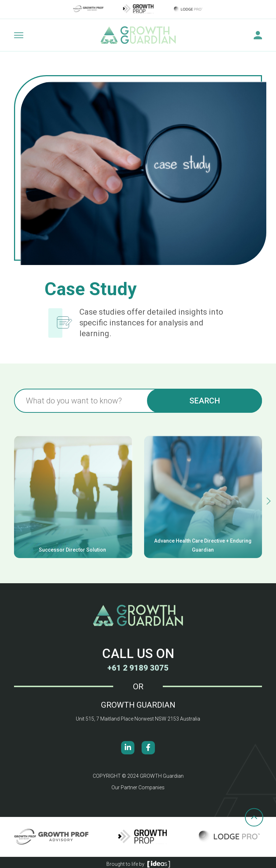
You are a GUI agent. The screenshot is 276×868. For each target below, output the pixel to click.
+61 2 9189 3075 (138, 668)
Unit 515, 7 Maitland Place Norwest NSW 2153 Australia (138, 719)
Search (205, 401)
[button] (269, 501)
